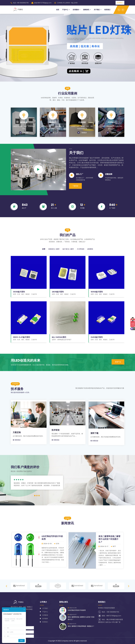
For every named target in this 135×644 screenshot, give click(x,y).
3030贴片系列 (19, 292)
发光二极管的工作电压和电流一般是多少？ (81, 626)
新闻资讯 (86, 10)
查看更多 (17, 440)
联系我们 (120, 3)
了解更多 (24, 133)
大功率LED (81, 249)
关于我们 (97, 10)
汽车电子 (111, 122)
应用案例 (76, 10)
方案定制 (17, 432)
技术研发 (56, 430)
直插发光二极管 (54, 249)
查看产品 (118, 362)
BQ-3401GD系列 (59, 337)
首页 (58, 10)
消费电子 (53, 122)
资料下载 (94, 433)
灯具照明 (82, 122)
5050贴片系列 (97, 292)
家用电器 (24, 122)
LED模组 (90, 249)
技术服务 (45, 619)
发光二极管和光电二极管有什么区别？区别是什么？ (109, 539)
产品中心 (65, 10)
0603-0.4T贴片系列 (21, 337)
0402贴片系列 (97, 337)
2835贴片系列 (58, 292)
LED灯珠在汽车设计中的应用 (77, 610)
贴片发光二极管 (68, 249)
